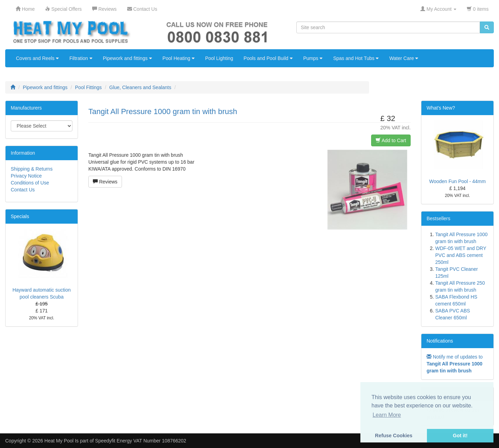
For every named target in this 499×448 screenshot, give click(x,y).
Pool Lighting (219, 58)
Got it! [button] (460, 436)
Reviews (105, 182)
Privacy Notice (26, 176)
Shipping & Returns (32, 169)
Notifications (440, 341)
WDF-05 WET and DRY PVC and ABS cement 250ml (461, 255)
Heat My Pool (59, 441)
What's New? (441, 108)
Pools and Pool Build (268, 58)
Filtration (81, 58)
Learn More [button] (387, 415)
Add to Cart (391, 140)
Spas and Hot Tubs (356, 58)
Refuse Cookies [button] (394, 436)
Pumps (313, 58)
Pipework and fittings (128, 58)
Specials (20, 216)
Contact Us (23, 190)
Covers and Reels (37, 58)
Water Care (404, 58)
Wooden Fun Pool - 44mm (457, 181)
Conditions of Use (30, 183)
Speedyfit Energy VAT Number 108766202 (141, 441)
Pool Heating (179, 58)
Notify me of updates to (455, 364)
